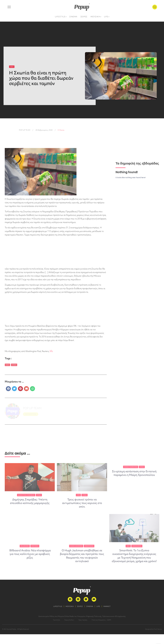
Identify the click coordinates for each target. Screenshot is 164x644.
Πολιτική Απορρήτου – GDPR (101, 630)
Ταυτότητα (57, 630)
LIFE (100, 616)
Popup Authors (69, 630)
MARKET (110, 616)
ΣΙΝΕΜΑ (90, 616)
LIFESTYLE (55, 616)
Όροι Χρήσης (83, 630)
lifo (51, 351)
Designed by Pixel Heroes (153, 639)
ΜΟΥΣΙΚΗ (68, 616)
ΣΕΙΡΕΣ (80, 616)
